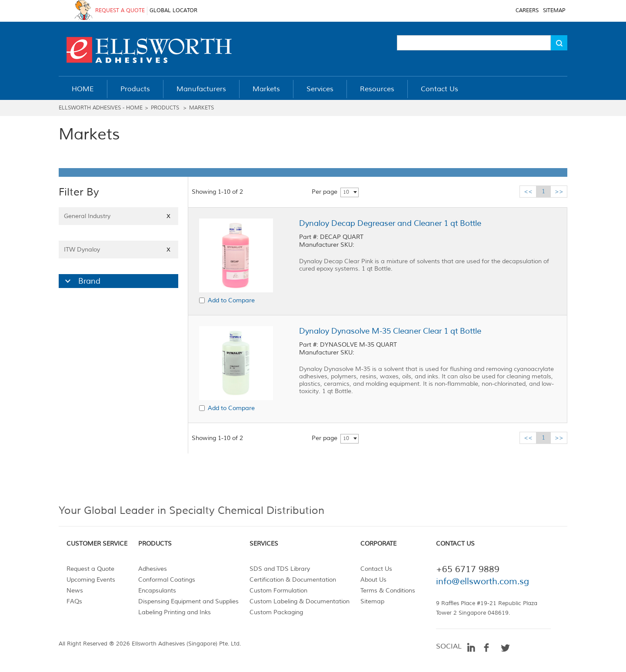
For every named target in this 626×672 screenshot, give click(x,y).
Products (165, 108)
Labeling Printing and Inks (175, 612)
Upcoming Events (91, 580)
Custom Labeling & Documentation (300, 601)
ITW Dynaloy (118, 250)
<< (528, 191)
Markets (201, 108)
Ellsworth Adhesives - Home (101, 108)
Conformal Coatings (167, 580)
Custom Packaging (276, 612)
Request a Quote (90, 569)
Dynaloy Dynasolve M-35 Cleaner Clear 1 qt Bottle (390, 331)
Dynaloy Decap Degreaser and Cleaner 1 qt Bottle (390, 223)
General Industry (118, 216)
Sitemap (372, 601)
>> (559, 191)
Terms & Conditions (388, 591)
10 (346, 192)
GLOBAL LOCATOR (173, 11)
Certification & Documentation (293, 580)
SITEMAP (554, 11)
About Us (373, 580)
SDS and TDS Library (280, 569)
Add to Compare (231, 300)
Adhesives (153, 569)
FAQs (74, 601)
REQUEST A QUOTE (120, 11)
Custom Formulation (278, 591)
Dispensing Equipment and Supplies (188, 601)
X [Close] (168, 216)
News (75, 591)
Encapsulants (157, 591)
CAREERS (527, 11)
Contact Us (376, 569)
